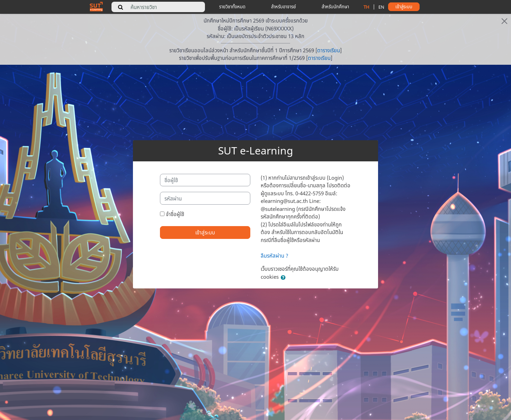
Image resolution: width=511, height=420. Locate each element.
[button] (285, 278)
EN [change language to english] (381, 7)
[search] (120, 7)
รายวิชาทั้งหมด (232, 7)
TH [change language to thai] (366, 7)
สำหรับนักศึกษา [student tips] (335, 7)
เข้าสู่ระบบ (205, 232)
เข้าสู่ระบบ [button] (404, 7)
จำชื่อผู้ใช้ (175, 214)
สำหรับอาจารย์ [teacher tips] (284, 7)
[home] (96, 6)
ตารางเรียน (329, 50)
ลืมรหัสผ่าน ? (275, 256)
